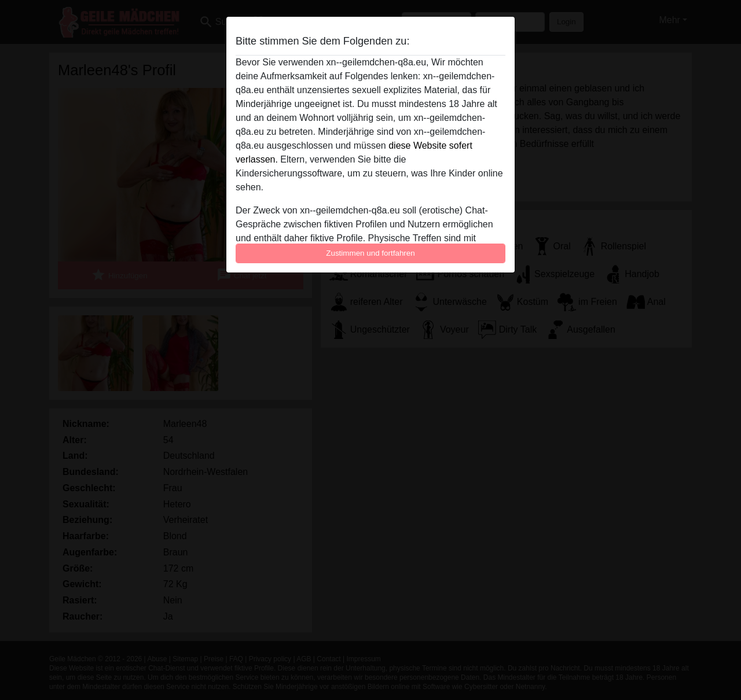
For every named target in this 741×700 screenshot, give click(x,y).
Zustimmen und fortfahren (370, 253)
